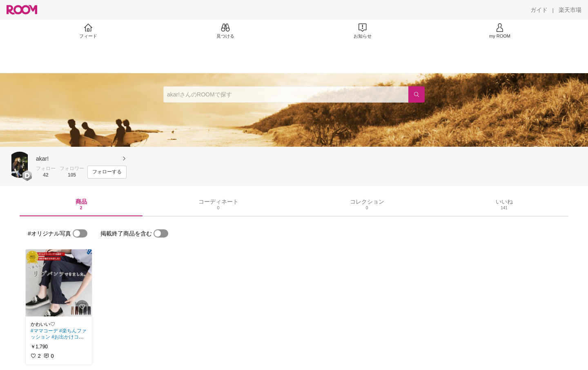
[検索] (416, 94)
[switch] (80, 233)
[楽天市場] (570, 10)
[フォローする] (107, 172)
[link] (59, 283)
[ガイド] (539, 10)
